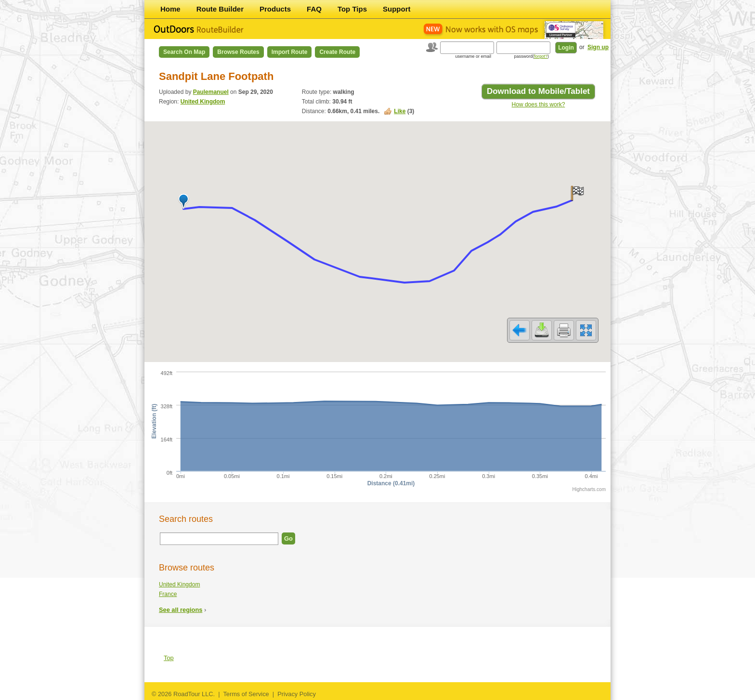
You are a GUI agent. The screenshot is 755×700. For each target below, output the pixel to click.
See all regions (181, 610)
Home (170, 9)
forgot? (541, 56)
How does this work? (539, 104)
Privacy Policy (297, 694)
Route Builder (220, 9)
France (168, 594)
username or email (473, 56)
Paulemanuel (211, 92)
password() (531, 56)
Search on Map (184, 52)
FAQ (314, 9)
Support (397, 9)
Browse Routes (238, 52)
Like (400, 111)
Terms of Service (246, 694)
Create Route (337, 52)
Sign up (598, 47)
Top (169, 658)
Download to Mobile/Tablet (538, 91)
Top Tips (352, 9)
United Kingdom (203, 102)
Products (275, 9)
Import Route (290, 52)
